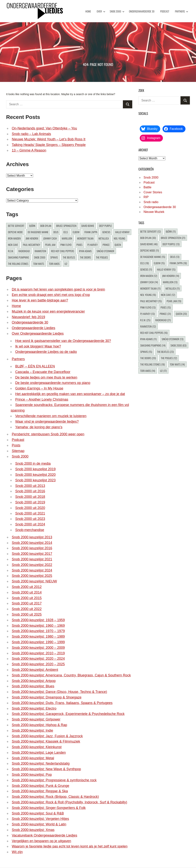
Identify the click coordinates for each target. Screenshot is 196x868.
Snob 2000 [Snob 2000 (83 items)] (40, 257)
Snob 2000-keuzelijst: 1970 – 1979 (38, 631)
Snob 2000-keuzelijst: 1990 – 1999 (38, 642)
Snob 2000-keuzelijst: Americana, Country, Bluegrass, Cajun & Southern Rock (71, 675)
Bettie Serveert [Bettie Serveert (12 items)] (16, 226)
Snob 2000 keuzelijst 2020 (35, 475)
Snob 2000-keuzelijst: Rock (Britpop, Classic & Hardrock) (55, 797)
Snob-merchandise (30, 530)
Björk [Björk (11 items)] (32, 226)
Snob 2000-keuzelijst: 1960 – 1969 (38, 626)
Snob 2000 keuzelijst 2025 (32, 576)
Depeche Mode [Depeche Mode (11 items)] (15, 232)
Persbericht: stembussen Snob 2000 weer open (48, 434)
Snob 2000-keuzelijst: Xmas (33, 830)
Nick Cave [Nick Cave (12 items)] (13, 245)
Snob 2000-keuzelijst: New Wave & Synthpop (46, 769)
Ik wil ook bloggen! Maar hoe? (38, 346)
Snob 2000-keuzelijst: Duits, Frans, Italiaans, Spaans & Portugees (62, 703)
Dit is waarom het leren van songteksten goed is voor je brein (58, 289)
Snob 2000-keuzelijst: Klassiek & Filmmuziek (46, 741)
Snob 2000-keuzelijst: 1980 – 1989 (38, 637)
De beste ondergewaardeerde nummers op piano (53, 383)
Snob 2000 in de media (33, 464)
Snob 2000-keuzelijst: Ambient (35, 670)
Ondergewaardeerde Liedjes (33, 328)
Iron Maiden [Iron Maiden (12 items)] (14, 238)
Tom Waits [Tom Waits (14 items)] (39, 264)
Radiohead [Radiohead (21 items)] (24, 251)
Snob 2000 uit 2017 (27, 603)
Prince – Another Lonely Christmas (42, 399)
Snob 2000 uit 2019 (30, 502)
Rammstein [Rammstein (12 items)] (40, 251)
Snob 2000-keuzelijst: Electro (34, 708)
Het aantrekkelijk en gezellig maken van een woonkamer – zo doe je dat (70, 394)
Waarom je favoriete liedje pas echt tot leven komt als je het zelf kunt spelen (70, 846)
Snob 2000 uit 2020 (30, 508)
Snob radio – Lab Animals (31, 134)
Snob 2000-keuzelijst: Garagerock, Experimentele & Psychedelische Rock (68, 714)
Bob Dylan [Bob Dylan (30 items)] (46, 226)
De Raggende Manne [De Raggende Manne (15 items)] (38, 232)
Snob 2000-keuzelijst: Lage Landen (39, 753)
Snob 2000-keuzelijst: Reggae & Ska (40, 791)
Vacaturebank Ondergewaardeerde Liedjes (44, 835)
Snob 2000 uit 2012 (27, 587)
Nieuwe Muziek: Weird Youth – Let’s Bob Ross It (49, 139)
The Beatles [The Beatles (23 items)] (69, 257)
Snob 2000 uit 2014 (27, 592)
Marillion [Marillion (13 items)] (67, 238)
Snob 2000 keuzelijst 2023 (35, 480)
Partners (182, 11)
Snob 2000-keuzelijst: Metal (33, 758)
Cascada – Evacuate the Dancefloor (43, 372)
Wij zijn (17, 852)
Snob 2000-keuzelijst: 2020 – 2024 (38, 659)
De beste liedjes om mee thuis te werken (46, 377)
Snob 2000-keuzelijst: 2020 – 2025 (38, 664)
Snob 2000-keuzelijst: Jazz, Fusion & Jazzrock (47, 736)
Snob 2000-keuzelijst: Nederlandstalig (41, 763)
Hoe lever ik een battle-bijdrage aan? (40, 300)
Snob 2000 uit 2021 (30, 513)
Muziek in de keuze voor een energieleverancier (48, 311)
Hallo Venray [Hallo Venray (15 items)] (122, 232)
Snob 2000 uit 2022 (27, 609)
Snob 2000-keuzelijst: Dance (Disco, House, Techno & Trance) (59, 692)
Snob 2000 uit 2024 (30, 524)
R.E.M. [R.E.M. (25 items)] (11, 251)
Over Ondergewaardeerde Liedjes (38, 334)
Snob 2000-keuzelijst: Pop (32, 775)
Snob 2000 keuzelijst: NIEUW (34, 581)
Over (101, 11)
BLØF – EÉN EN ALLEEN (35, 366)
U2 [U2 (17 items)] (66, 264)
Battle (147, 187)
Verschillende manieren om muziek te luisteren (51, 416)
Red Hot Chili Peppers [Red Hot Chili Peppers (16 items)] (63, 251)
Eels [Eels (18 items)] (66, 232)
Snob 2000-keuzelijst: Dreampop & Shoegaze (47, 697)
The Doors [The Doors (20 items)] (86, 257)
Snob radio (151, 202)
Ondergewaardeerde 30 (142, 11)
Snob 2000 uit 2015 (27, 598)
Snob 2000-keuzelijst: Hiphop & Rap (39, 725)
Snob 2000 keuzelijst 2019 (35, 469)
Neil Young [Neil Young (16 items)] (119, 238)
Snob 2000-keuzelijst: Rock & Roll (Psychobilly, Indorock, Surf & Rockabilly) (69, 802)
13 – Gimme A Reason (29, 150)
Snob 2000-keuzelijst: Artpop (34, 681)
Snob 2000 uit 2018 (30, 497)
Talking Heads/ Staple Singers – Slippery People (49, 145)
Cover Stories (153, 192)
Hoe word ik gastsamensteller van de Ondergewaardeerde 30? (63, 341)
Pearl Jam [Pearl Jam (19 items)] (50, 245)
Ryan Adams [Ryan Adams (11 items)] (85, 251)
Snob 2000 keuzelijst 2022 (32, 565)
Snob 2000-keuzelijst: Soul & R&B (38, 813)
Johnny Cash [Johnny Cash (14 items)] (50, 238)
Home (88, 11)
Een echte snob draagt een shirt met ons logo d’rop (51, 295)
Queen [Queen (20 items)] (118, 245)
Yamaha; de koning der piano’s (39, 427)
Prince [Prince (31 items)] (106, 245)
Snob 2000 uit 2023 (30, 519)
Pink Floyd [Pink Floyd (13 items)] (66, 245)
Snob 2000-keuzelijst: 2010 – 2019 (38, 653)
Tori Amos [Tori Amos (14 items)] (54, 264)
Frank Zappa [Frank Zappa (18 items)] (91, 232)
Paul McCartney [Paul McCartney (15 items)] (31, 245)
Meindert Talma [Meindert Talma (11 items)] (85, 238)
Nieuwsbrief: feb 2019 (28, 317)
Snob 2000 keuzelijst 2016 (32, 548)
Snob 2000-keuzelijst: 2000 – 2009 (38, 648)
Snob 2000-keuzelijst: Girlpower (36, 719)
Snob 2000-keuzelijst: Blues (33, 686)
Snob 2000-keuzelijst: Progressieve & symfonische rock (54, 780)
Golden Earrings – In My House (39, 388)
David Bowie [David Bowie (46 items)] (88, 226)
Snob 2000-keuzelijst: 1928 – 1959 (38, 620)
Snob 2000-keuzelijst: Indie (32, 730)
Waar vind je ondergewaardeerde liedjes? (47, 422)
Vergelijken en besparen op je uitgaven (41, 841)
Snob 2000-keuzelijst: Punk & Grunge (40, 786)
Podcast (165, 11)
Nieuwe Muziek (154, 212)
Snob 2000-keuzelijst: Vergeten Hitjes (40, 819)
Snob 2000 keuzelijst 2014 (32, 543)
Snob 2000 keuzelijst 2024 (32, 570)
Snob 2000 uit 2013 (30, 486)
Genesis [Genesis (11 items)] (106, 232)
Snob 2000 (117, 11)
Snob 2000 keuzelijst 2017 (32, 554)
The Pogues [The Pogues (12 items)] (102, 257)
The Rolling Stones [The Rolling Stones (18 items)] (18, 264)
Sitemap (18, 451)
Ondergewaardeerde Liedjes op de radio (46, 352)
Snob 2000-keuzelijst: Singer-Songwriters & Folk (49, 808)
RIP (146, 197)
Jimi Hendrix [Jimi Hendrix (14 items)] (32, 238)
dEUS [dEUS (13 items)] (56, 232)
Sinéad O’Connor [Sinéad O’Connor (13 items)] (105, 251)
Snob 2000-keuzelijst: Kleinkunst (37, 747)
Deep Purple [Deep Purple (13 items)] (105, 226)
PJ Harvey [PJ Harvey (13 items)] (92, 245)
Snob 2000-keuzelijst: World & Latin (39, 824)
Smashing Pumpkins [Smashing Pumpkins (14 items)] (18, 257)
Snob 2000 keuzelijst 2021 (32, 559)
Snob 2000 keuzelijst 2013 (32, 537)
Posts (16, 445)
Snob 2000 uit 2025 (27, 614)
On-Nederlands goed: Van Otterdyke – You (44, 128)
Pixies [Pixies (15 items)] (79, 245)
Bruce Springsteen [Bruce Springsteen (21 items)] (66, 226)
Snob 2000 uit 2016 (30, 491)
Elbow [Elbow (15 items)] (76, 232)
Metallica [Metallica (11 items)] (104, 238)
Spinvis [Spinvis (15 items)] (54, 257)
